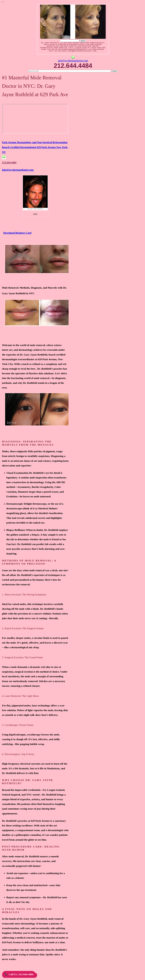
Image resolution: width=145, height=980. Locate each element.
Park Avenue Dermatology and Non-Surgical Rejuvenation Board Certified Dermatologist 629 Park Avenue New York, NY (35, 147)
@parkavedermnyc (78, 49)
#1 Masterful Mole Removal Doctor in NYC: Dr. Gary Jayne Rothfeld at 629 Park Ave (35, 86)
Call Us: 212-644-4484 (19, 974)
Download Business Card (17, 233)
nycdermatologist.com (78, 44)
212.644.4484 (9, 162)
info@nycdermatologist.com (82, 51)
